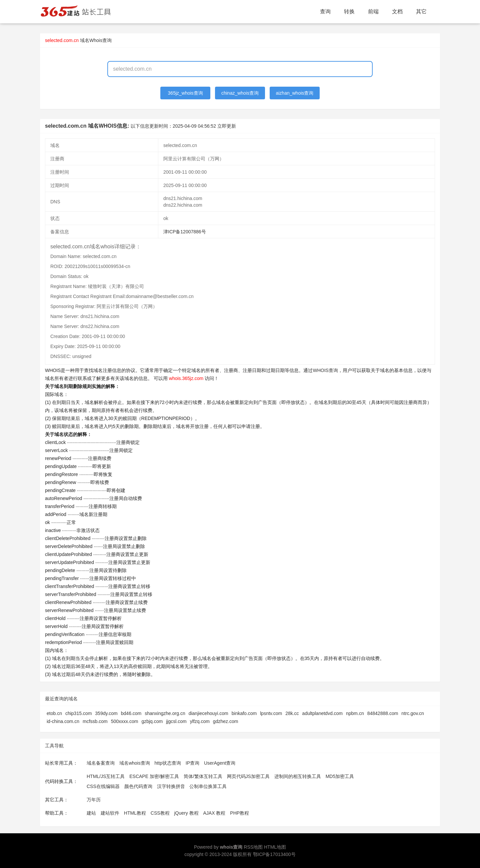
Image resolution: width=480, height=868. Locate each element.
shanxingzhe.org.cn (165, 713)
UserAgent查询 (220, 763)
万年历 (94, 800)
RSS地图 (253, 847)
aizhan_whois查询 (294, 93)
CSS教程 (160, 813)
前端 (373, 11)
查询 (325, 11)
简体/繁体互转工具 (203, 776)
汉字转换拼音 (171, 786)
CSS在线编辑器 (103, 786)
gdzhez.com (225, 721)
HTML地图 (275, 847)
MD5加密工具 (340, 776)
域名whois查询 (135, 763)
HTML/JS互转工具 (106, 776)
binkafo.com (244, 713)
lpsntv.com (271, 713)
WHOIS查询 (325, 370)
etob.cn (54, 713)
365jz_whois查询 (185, 93)
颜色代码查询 (138, 786)
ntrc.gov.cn (412, 713)
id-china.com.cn (63, 721)
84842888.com (383, 713)
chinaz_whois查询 (240, 93)
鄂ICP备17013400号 (274, 854)
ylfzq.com (200, 721)
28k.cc (292, 713)
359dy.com (106, 713)
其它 (421, 11)
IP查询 (192, 763)
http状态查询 (168, 763)
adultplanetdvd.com (322, 713)
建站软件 (110, 813)
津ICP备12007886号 (185, 232)
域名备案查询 (101, 763)
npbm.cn (355, 713)
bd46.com (131, 713)
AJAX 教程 (214, 813)
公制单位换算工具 (208, 786)
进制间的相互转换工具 (298, 776)
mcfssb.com (95, 721)
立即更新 (227, 126)
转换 (349, 11)
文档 (397, 11)
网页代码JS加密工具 (248, 776)
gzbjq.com (152, 721)
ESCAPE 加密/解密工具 (154, 776)
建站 (91, 813)
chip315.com (78, 713)
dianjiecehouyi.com (208, 713)
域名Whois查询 (96, 40)
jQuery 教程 (186, 813)
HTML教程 (135, 813)
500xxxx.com (125, 721)
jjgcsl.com (176, 721)
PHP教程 (239, 813)
